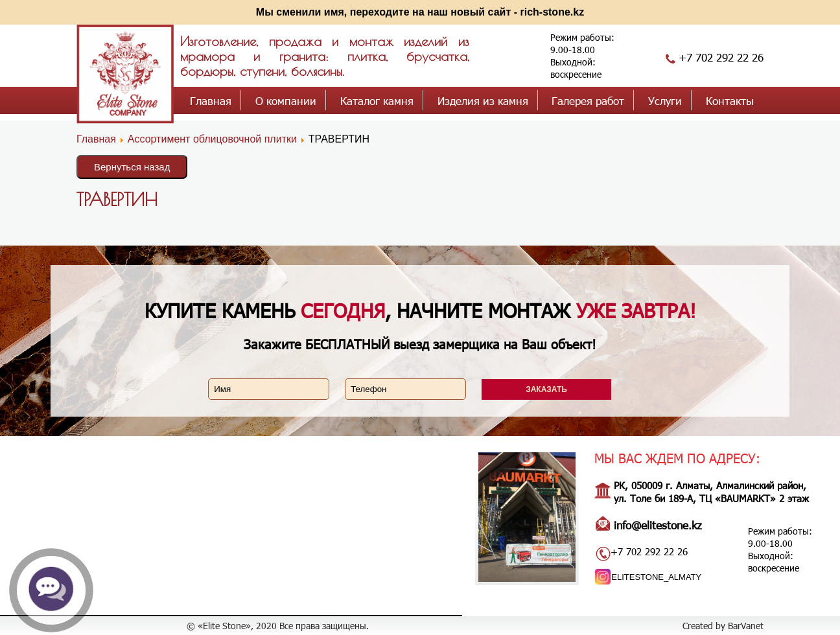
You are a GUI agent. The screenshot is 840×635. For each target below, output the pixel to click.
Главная (211, 100)
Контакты (730, 100)
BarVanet (746, 626)
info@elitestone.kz (658, 525)
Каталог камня (377, 100)
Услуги (665, 100)
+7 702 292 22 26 (721, 57)
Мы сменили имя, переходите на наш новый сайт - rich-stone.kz (420, 12)
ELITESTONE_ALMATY (656, 577)
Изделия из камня (483, 100)
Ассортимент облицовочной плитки (212, 139)
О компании (286, 100)
